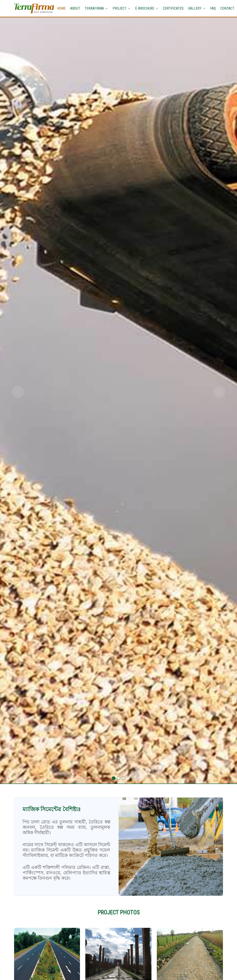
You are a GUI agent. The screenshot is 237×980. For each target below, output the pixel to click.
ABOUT (75, 8)
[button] (18, 392)
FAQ (213, 8)
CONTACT (227, 8)
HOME (61, 8)
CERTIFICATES (173, 8)
